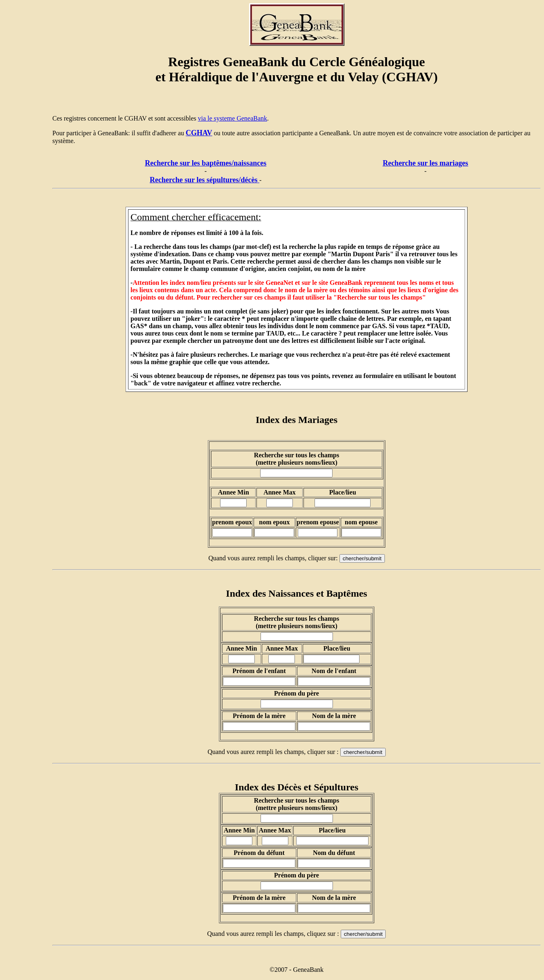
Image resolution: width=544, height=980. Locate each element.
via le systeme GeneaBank (233, 118)
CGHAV (199, 133)
